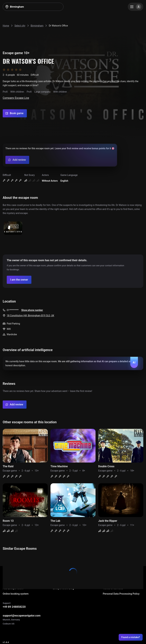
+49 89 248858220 (14, 607)
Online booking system (16, 594)
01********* (13, 310)
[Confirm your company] (19, 280)
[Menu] (136, 7)
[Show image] (13, 228)
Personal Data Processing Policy (121, 594)
